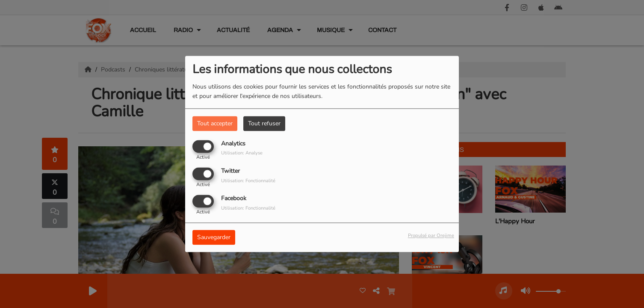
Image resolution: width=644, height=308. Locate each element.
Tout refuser (264, 123)
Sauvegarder (214, 238)
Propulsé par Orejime (431, 236)
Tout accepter (215, 123)
